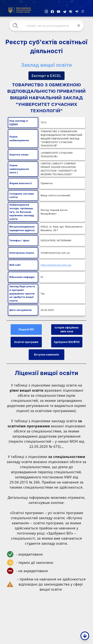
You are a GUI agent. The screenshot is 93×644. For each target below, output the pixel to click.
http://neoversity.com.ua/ (56, 265)
